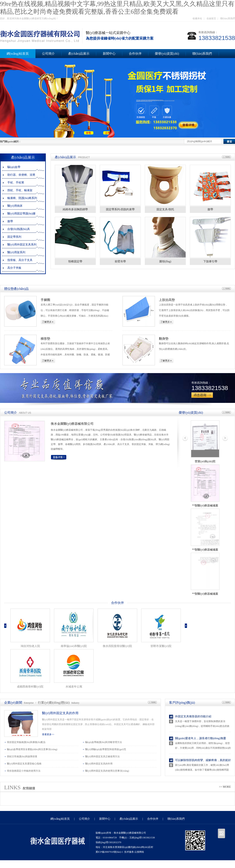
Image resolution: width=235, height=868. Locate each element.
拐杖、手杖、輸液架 (20, 190)
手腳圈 (45, 300)
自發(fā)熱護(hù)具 (19, 229)
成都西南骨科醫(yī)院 (30, 687)
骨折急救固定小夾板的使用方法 (24, 771)
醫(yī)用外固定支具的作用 (60, 713)
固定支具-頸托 (165, 209)
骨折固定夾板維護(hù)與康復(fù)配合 (26, 742)
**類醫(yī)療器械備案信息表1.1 (205, 550)
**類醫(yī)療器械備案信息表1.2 (205, 595)
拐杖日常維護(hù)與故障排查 (22, 756)
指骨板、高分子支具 (20, 260)
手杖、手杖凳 (16, 183)
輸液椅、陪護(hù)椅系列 (22, 198)
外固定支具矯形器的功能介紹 (193, 716)
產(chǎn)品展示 (79, 54)
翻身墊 (164, 339)
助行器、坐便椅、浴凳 (21, 175)
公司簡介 (48, 54)
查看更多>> (48, 734)
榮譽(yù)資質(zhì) (167, 54)
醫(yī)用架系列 (16, 252)
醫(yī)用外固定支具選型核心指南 (24, 764)
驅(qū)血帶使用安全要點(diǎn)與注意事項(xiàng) (32, 749)
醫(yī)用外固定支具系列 (22, 245)
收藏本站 (197, 18)
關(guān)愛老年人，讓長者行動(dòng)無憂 (201, 738)
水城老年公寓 (74, 687)
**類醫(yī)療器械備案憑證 (205, 506)
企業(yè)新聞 (13, 703)
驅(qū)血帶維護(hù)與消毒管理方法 (104, 742)
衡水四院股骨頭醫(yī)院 (117, 646)
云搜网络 (139, 852)
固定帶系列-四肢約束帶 (120, 209)
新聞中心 (109, 54)
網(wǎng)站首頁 (60, 819)
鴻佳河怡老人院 (30, 646)
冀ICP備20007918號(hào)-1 (109, 852)
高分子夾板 (14, 268)
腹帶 (10, 221)
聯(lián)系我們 (228, 18)
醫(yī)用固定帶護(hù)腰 (22, 214)
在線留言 (211, 18)
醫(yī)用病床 (15, 206)
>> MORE (225, 787)
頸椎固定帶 (75, 261)
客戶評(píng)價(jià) (182, 703)
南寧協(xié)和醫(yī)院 (74, 646)
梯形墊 (45, 339)
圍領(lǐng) (165, 261)
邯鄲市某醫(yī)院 (161, 646)
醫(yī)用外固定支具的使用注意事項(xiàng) (107, 771)
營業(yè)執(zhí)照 (205, 461)
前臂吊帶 (120, 261)
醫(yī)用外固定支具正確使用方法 (102, 756)
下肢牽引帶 (210, 261)
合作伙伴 (135, 54)
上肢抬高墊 (167, 300)
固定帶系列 (14, 237)
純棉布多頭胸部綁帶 (75, 209)
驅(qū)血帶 (14, 167)
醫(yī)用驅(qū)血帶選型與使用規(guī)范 (106, 749)
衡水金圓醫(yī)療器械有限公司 (72, 424)
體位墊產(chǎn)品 (16, 289)
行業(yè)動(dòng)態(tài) (54, 703)
